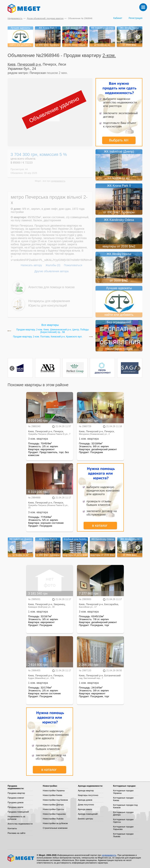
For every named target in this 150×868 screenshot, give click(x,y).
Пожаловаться (73, 265)
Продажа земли (15, 807)
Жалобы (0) (53, 265)
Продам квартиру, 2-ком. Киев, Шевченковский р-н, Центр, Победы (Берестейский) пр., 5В (52, 331)
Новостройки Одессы (53, 809)
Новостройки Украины (54, 791)
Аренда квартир (86, 791)
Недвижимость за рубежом (16, 818)
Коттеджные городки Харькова (123, 828)
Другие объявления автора (51, 271)
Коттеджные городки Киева (123, 799)
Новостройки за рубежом (55, 823)
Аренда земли (85, 809)
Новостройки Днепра (53, 805)
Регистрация (136, 18)
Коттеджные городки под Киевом (125, 806)
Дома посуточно (86, 805)
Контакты (12, 828)
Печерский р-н (29, 64)
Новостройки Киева (52, 795)
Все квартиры (50, 325)
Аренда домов (85, 800)
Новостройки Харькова (54, 814)
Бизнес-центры (85, 819)
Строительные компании (55, 828)
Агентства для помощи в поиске (51, 287)
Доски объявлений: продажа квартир (45, 18)
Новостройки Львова (53, 819)
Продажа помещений (18, 812)
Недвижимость (15, 18)
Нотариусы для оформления (49, 301)
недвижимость (58, 181)
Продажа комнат (16, 798)
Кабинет (118, 18)
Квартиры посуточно (88, 795)
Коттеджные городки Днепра (123, 813)
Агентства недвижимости (20, 824)
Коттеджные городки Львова (123, 835)
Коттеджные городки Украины (123, 792)
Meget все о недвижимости (21, 858)
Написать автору (31, 265)
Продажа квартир (16, 793)
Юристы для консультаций (48, 305)
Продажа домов (16, 802)
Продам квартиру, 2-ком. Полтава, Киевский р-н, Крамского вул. (48, 337)
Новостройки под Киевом (55, 800)
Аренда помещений (88, 814)
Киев (12, 64)
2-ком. (109, 55)
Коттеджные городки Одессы (123, 821)
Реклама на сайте (17, 833)
